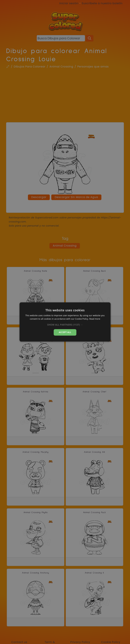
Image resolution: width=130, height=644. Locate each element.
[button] (65, 325)
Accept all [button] (65, 332)
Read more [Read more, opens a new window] (95, 319)
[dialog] (65, 322)
